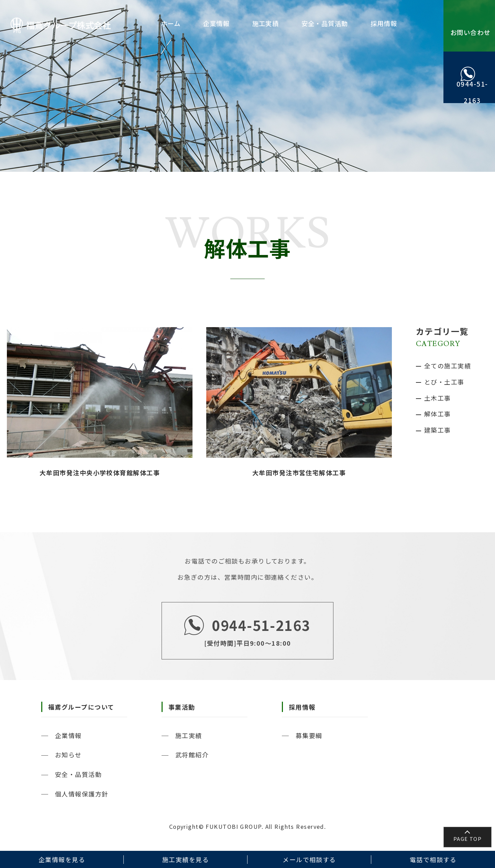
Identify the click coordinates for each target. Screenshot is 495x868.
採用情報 (385, 23)
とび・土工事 (444, 382)
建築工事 (438, 430)
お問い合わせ (469, 39)
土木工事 (438, 398)
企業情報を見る (62, 859)
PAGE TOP (468, 839)
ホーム (193, 23)
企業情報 (234, 23)
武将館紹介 (192, 755)
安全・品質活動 (331, 23)
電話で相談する (433, 859)
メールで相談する (309, 859)
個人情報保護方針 (82, 794)
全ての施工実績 (448, 366)
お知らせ (68, 755)
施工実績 (277, 23)
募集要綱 (309, 735)
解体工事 (438, 414)
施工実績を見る (186, 859)
